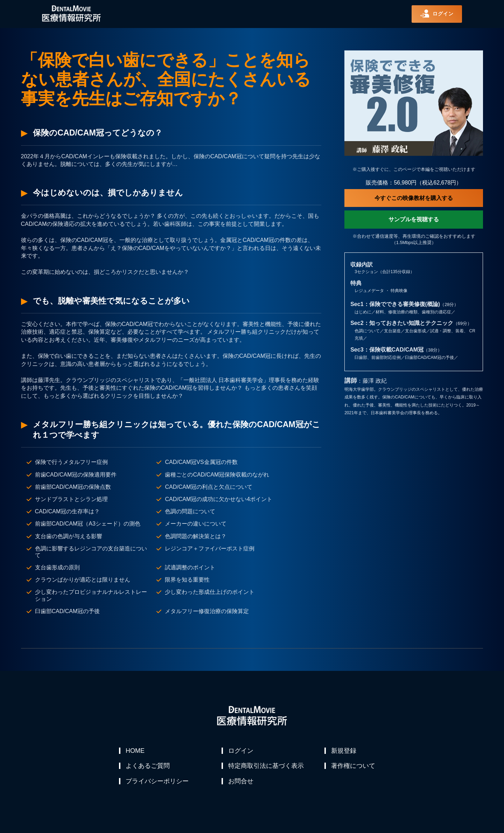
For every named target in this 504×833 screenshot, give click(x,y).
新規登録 (344, 751)
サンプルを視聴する (414, 219)
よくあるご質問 (148, 768)
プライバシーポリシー (157, 784)
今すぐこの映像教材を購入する (414, 198)
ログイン (241, 751)
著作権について (353, 768)
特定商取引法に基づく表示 (266, 768)
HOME (135, 751)
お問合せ (241, 784)
